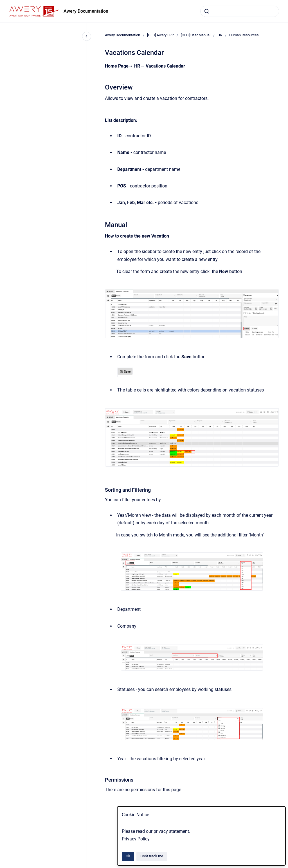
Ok (128, 856)
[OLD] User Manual (196, 35)
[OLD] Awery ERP (160, 35)
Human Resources (244, 35)
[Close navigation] (87, 36)
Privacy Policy (136, 839)
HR (220, 35)
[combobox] (240, 11)
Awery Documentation (86, 11)
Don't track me (152, 856)
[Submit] (207, 11)
